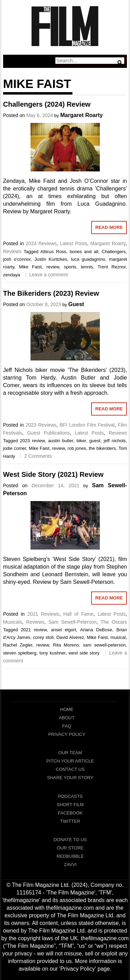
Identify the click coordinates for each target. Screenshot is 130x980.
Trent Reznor (112, 267)
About (67, 718)
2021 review (34, 630)
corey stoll (43, 637)
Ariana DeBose (96, 630)
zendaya (12, 275)
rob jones (77, 448)
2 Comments (38, 456)
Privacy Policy (67, 734)
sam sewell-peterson (104, 645)
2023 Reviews (41, 425)
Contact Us (70, 769)
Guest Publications (48, 433)
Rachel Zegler (18, 645)
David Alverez (70, 637)
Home (67, 709)
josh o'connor (17, 259)
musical (118, 637)
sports (70, 267)
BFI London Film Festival (87, 425)
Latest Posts (74, 243)
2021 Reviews (43, 614)
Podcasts (70, 796)
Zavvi (70, 865)
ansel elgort (63, 630)
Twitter (70, 821)
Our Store (70, 848)
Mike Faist (31, 267)
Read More (109, 227)
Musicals (12, 622)
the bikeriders (102, 448)
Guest (76, 304)
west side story (84, 653)
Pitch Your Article (70, 761)
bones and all (84, 252)
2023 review (32, 441)
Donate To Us (70, 840)
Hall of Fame (78, 614)
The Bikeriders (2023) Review (51, 293)
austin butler (61, 441)
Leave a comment (49, 275)
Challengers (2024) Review (47, 104)
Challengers (114, 252)
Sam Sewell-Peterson (73, 622)
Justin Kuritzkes (51, 259)
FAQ (67, 726)
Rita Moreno (66, 645)
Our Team (70, 753)
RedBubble (70, 856)
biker (81, 441)
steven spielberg (20, 653)
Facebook (70, 813)
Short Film (70, 805)
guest (95, 441)
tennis (87, 267)
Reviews (12, 251)
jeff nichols (115, 441)
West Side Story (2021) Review (53, 474)
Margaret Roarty (82, 115)
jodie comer (15, 448)
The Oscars (114, 622)
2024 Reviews (41, 243)
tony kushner (53, 653)
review (53, 267)
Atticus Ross (53, 252)
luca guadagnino (88, 259)
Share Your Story (70, 778)
